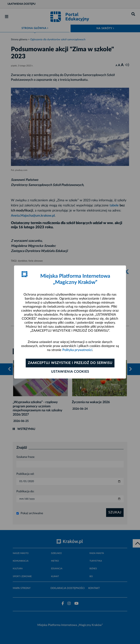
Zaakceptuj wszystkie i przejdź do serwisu (70, 363)
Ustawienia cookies (70, 372)
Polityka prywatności (77, 350)
